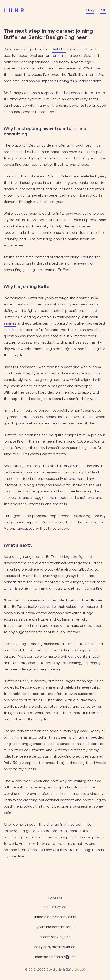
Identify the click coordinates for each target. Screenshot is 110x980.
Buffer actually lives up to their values (44, 607)
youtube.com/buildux (55, 927)
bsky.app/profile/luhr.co (55, 947)
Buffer (63, 270)
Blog (90, 10)
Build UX (59, 49)
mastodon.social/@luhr (55, 957)
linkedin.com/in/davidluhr (55, 917)
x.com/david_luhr (55, 937)
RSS (103, 10)
